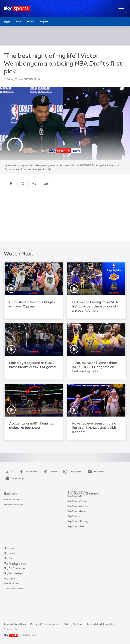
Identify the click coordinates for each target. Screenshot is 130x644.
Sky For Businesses (14, 589)
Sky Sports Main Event (80, 499)
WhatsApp (14, 478)
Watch (31, 21)
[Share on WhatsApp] (34, 184)
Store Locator (12, 604)
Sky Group (10, 584)
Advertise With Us (14, 610)
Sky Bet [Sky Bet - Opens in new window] (44, 21)
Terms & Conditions (15, 624)
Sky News (9, 574)
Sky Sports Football (79, 509)
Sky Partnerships (13, 594)
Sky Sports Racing (78, 549)
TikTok (50, 472)
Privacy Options (73, 624)
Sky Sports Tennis (77, 529)
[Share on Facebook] (11, 184)
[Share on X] (23, 184)
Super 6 (8, 504)
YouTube (95, 472)
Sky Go (8, 579)
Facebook (28, 472)
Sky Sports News (77, 539)
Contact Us (10, 629)
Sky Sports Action (78, 534)
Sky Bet (8, 499)
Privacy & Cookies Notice (45, 624)
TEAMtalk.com (12, 509)
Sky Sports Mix (76, 554)
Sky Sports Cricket (78, 514)
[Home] (17, 9)
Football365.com (14, 514)
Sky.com (9, 569)
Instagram (72, 472)
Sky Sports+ (74, 544)
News (20, 21)
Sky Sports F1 (75, 524)
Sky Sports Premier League (83, 504)
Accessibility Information (100, 624)
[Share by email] (46, 184)
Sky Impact (10, 599)
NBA (7, 22)
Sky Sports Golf (76, 519)
